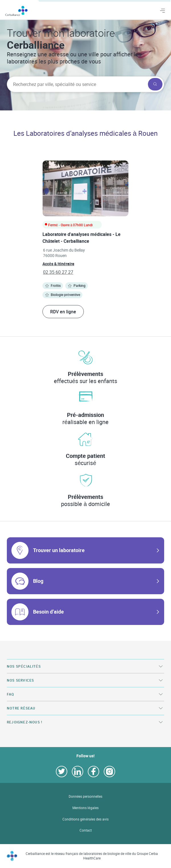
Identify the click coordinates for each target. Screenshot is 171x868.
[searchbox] (77, 84)
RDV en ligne (63, 312)
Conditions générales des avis (85, 819)
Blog (38, 581)
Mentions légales (85, 808)
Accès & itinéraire (58, 264)
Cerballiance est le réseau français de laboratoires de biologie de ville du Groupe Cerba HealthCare (92, 856)
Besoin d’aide (48, 612)
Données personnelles (86, 796)
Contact (86, 830)
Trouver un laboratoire (59, 550)
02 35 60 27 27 (58, 272)
